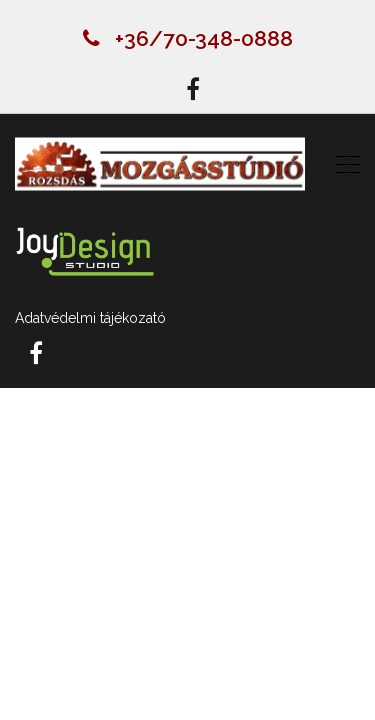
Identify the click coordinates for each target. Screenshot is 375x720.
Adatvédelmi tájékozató (90, 318)
